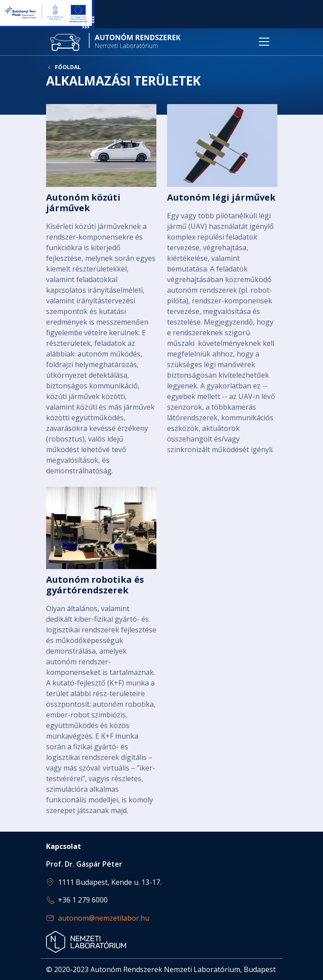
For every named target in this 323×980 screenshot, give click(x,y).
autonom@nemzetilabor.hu (104, 918)
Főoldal (68, 67)
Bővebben (101, 290)
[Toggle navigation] (264, 42)
